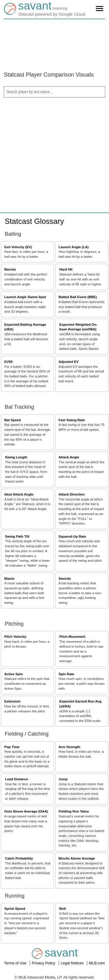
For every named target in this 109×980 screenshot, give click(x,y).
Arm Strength (69, 747)
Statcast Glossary (34, 221)
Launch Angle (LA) (73, 247)
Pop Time (12, 747)
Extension (12, 701)
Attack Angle (69, 457)
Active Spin (14, 674)
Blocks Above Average (77, 858)
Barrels (10, 269)
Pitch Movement (72, 636)
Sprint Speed (15, 908)
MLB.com (97, 963)
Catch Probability (19, 858)
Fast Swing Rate (72, 420)
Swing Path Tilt (17, 536)
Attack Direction (72, 494)
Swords (65, 578)
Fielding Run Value (74, 811)
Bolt (63, 908)
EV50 (9, 362)
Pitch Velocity (15, 636)
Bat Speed (13, 420)
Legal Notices (73, 963)
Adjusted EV (68, 362)
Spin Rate (66, 674)
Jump (63, 779)
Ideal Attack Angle (19, 494)
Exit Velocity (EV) (18, 247)
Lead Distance (16, 779)
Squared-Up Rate (72, 536)
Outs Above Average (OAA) (26, 811)
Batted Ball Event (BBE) (78, 297)
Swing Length (16, 457)
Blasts (9, 578)
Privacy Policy (44, 963)
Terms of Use (16, 963)
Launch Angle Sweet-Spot (25, 297)
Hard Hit (66, 269)
